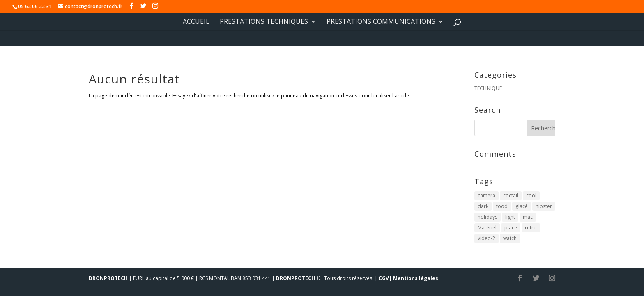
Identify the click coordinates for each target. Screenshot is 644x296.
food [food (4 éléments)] (502, 206)
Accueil (196, 22)
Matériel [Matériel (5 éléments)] (487, 228)
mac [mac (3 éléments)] (528, 217)
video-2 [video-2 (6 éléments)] (486, 238)
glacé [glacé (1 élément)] (522, 206)
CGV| (385, 278)
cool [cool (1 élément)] (531, 195)
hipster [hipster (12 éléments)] (544, 206)
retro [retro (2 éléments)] (531, 228)
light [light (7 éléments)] (510, 217)
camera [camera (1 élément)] (486, 195)
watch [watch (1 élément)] (510, 238)
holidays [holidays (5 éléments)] (488, 217)
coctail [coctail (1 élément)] (511, 195)
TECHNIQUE (488, 88)
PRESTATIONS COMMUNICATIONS (381, 22)
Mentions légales (416, 278)
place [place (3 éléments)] (511, 228)
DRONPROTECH (108, 278)
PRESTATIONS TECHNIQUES (264, 22)
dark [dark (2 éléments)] (483, 206)
